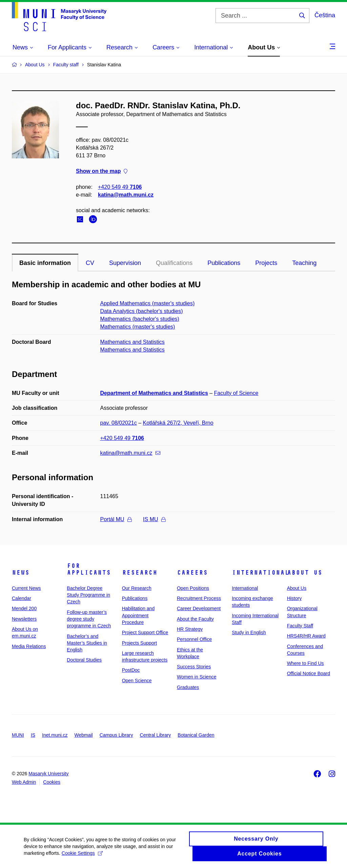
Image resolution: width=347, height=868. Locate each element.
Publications (224, 263)
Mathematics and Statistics (132, 342)
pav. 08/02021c (119, 423)
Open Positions (193, 588)
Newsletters (24, 619)
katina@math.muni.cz (126, 195)
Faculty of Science (236, 393)
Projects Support (140, 643)
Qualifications (174, 263)
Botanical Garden (196, 735)
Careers (192, 573)
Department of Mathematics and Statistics (154, 393)
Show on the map (102, 171)
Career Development (199, 608)
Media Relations (29, 646)
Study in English (249, 632)
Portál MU (116, 519)
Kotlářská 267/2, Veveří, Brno (178, 423)
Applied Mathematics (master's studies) (148, 303)
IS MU (154, 519)
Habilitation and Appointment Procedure (138, 615)
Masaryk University (48, 774)
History (294, 598)
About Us (305, 573)
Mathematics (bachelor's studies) (140, 319)
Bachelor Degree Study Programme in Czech (88, 595)
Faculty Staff (300, 626)
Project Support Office (145, 632)
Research (140, 573)
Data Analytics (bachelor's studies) (142, 311)
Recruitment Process (199, 598)
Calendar (22, 598)
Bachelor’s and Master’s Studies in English (87, 643)
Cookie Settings (82, 856)
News (21, 573)
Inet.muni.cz (55, 735)
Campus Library (116, 735)
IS (33, 735)
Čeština (325, 15)
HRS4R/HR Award (306, 636)
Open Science (137, 681)
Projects (266, 263)
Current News (26, 588)
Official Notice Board (309, 673)
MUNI (18, 735)
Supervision (125, 263)
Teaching (304, 263)
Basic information (45, 263)
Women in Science (197, 677)
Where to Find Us (305, 663)
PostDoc (131, 670)
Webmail (84, 735)
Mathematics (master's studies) (138, 327)
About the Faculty (195, 619)
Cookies (52, 782)
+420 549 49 (120, 187)
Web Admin (24, 782)
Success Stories (194, 667)
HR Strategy (190, 629)
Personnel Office (194, 639)
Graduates (188, 687)
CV (90, 263)
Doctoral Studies (84, 660)
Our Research (137, 588)
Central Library (156, 735)
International (260, 573)
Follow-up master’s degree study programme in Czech (89, 619)
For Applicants (89, 569)
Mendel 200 (24, 608)
